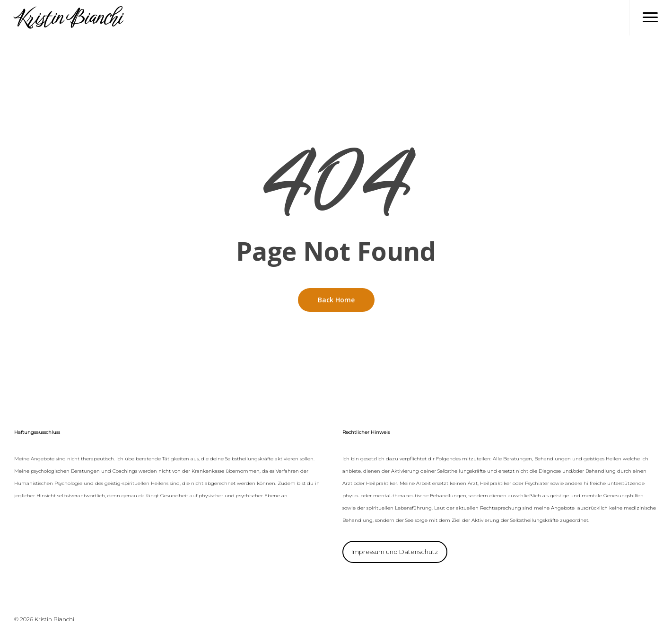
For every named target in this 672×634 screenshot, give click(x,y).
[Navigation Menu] (650, 18)
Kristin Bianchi (68, 18)
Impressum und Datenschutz (395, 552)
